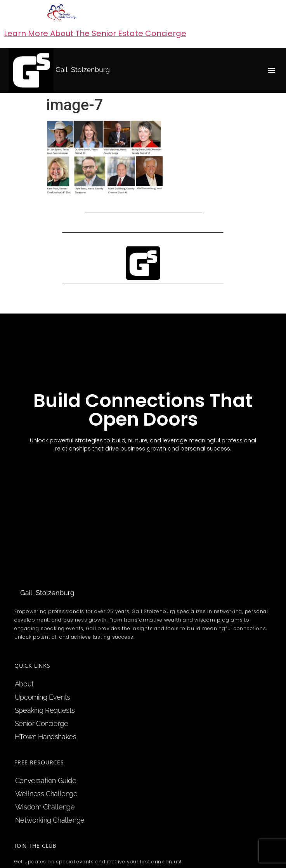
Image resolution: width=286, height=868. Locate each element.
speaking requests (45, 710)
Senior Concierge (42, 723)
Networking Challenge (50, 820)
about (24, 684)
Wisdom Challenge (45, 807)
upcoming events (42, 697)
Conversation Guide (46, 781)
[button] (272, 70)
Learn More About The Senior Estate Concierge (95, 33)
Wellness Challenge (46, 794)
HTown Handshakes (46, 737)
